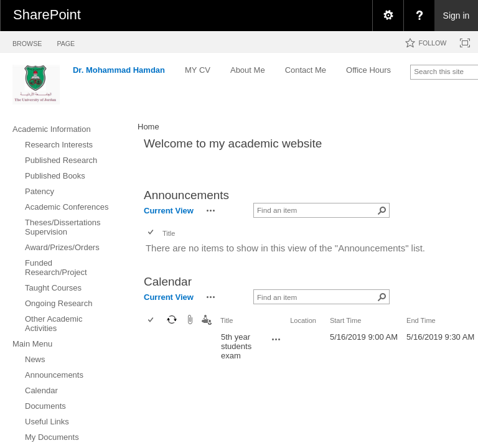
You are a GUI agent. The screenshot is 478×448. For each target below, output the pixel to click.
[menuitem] (388, 16)
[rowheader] (154, 347)
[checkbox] (152, 233)
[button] (211, 210)
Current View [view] (169, 211)
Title (169, 233)
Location (303, 320)
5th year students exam (236, 346)
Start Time (345, 320)
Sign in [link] (457, 16)
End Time (421, 320)
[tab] (27, 41)
